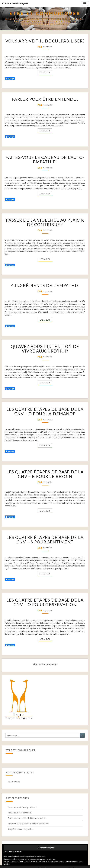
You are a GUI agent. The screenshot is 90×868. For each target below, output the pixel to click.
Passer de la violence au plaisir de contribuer (45, 222)
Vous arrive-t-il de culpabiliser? (45, 41)
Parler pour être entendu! (45, 99)
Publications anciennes (45, 664)
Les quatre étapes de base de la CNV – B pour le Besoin (45, 474)
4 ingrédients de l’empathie (45, 285)
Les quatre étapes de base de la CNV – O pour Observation (45, 602)
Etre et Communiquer (15, 3)
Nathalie (48, 47)
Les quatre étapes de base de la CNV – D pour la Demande (45, 411)
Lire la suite (46, 73)
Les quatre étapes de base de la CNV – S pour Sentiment (45, 540)
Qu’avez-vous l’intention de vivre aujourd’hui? (45, 349)
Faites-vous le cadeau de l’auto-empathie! (45, 159)
